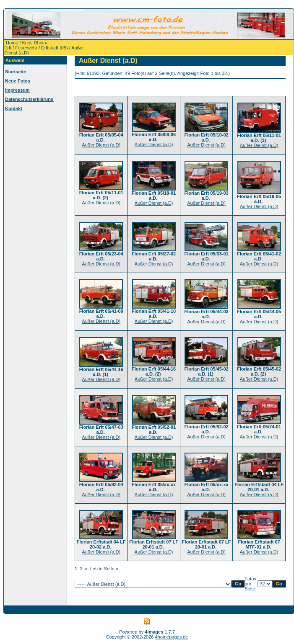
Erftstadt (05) (55, 48)
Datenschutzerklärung (29, 99)
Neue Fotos (18, 81)
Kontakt (14, 108)
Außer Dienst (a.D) (101, 145)
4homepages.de (172, 637)
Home (12, 43)
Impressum (17, 90)
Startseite (16, 72)
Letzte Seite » (104, 569)
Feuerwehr (26, 48)
